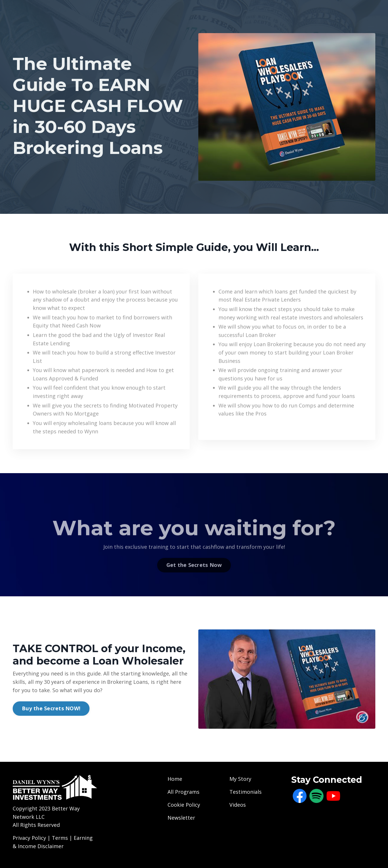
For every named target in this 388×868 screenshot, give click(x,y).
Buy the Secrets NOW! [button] (51, 708)
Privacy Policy (29, 838)
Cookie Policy (184, 805)
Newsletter (181, 818)
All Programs (183, 792)
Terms (61, 838)
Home (175, 779)
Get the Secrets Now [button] (194, 572)
